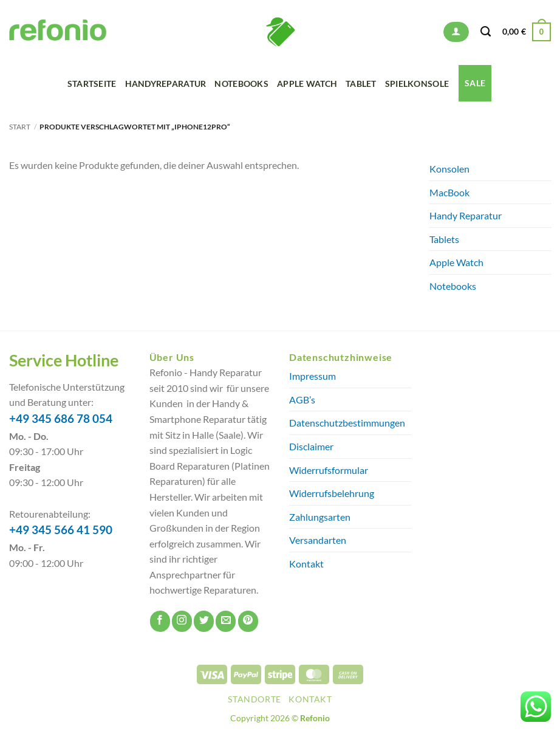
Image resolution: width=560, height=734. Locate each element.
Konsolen (449, 169)
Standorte (254, 699)
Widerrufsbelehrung (332, 493)
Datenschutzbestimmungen (347, 423)
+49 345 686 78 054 (61, 419)
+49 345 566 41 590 (61, 530)
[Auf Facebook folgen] (160, 621)
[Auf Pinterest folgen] (248, 621)
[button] (456, 32)
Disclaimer (311, 446)
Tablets (444, 239)
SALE (475, 83)
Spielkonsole (417, 84)
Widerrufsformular (329, 470)
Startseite (92, 84)
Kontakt (306, 564)
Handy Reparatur (466, 215)
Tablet (361, 84)
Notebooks (241, 84)
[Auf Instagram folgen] (182, 621)
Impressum (312, 376)
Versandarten (318, 540)
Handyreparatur (166, 84)
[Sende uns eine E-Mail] (226, 621)
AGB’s (302, 400)
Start (20, 127)
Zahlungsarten (320, 517)
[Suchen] (486, 32)
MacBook (449, 192)
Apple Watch (307, 84)
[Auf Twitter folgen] (204, 621)
